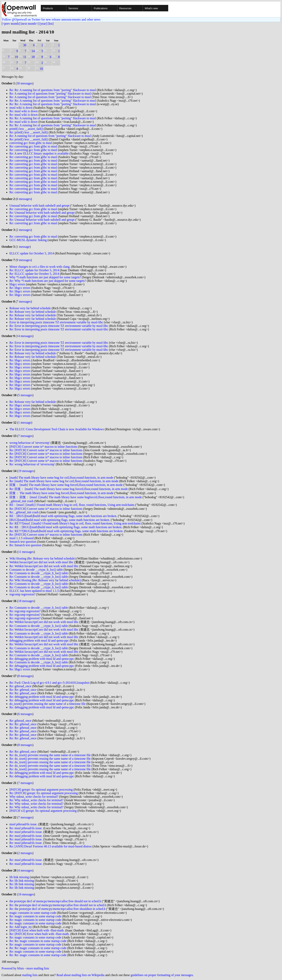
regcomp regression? (22, 594)
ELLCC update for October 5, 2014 (32, 253)
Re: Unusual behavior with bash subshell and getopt (42, 213)
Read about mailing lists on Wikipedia (80, 975)
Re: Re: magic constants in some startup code (38, 941)
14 (33, 51)
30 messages (24, 83)
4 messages (25, 870)
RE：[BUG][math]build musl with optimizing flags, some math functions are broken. (63, 516)
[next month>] (30, 24)
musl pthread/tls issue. (23, 824)
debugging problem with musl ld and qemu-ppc (39, 641)
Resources (125, 8)
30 (25, 45)
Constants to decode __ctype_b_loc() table (36, 570)
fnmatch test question (23, 542)
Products (48, 8)
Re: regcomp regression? (25, 611)
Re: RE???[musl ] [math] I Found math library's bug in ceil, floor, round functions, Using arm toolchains (75, 523)
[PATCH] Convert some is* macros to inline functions (43, 447)
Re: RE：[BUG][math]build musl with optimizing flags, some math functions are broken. (66, 527)
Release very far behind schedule (30, 308)
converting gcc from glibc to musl (31, 143)
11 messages (26, 552)
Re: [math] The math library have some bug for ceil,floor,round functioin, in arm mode (64, 481)
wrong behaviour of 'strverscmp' (30, 443)
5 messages (25, 395)
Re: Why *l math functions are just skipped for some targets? (48, 281)
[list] (51, 24)
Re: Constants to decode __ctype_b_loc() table (39, 573)
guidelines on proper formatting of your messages (162, 975)
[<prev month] (11, 24)
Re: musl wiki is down (23, 111)
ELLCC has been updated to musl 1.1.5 (34, 591)
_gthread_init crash (21, 501)
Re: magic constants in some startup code (35, 916)
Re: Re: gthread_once (23, 690)
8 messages (25, 676)
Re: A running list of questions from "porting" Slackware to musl (50, 94)
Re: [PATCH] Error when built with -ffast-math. (39, 934)
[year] (43, 24)
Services (73, 8)
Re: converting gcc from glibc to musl (33, 146)
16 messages (26, 894)
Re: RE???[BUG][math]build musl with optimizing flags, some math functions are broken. (66, 531)
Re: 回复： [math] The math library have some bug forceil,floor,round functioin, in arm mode (69, 489)
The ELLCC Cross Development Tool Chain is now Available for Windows (57, 429)
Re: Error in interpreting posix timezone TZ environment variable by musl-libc (59, 326)
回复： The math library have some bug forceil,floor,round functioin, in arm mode (61, 493)
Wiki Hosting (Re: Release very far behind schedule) (42, 558)
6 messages (24, 199)
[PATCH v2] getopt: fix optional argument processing (43, 811)
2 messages (24, 230)
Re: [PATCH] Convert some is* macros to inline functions (46, 450)
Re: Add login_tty (21, 927)
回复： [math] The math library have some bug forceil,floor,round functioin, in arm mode (66, 485)
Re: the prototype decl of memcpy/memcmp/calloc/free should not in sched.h (58, 905)
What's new (151, 8)
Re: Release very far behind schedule (33, 312)
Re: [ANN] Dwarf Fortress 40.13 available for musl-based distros (51, 846)
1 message (23, 247)
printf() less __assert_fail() (26, 129)
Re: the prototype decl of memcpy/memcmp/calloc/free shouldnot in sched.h (57, 909)
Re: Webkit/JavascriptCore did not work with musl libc (44, 566)
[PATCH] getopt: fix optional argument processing (41, 790)
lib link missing (19, 877)
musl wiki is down (21, 108)
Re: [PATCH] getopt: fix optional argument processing (44, 793)
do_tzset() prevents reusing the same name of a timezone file (47, 704)
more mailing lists (38, 968)
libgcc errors (17, 284)
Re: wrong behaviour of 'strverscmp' (32, 464)
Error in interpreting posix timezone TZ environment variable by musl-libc (56, 322)
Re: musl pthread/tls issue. (26, 828)
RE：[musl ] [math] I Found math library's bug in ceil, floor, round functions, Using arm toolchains (72, 505)
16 (42, 69)
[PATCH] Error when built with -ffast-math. (37, 930)
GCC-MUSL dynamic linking (28, 240)
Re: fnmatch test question (25, 545)
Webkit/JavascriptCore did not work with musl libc (41, 562)
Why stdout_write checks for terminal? (34, 797)
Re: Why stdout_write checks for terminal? (36, 800)
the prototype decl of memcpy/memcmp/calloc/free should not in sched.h (55, 901)
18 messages (26, 601)
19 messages (26, 471)
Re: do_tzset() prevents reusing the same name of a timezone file (50, 755)
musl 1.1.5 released (22, 538)
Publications (101, 8)
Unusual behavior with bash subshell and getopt (39, 206)
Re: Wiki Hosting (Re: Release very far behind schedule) (45, 580)
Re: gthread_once (20, 686)
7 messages (24, 302)
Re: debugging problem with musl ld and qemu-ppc (42, 659)
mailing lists (30, 975)
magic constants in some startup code (33, 913)
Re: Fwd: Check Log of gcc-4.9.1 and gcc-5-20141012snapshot (49, 683)
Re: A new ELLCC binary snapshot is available (39, 153)
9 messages (24, 260)
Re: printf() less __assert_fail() (29, 132)
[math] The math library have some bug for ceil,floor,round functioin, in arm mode (61, 478)
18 (33, 57)
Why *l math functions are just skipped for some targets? (45, 277)
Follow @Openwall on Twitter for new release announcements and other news (51, 19)
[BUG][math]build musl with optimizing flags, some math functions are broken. (60, 520)
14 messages (24, 336)
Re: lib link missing (22, 881)
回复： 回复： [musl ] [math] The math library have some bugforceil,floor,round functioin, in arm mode (76, 497)
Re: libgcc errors (20, 288)
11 (25, 57)
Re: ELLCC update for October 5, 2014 (34, 270)
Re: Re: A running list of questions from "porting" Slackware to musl (53, 90)
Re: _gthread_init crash (24, 512)
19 (16, 57)
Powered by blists (13, 968)
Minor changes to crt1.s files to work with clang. (40, 267)
